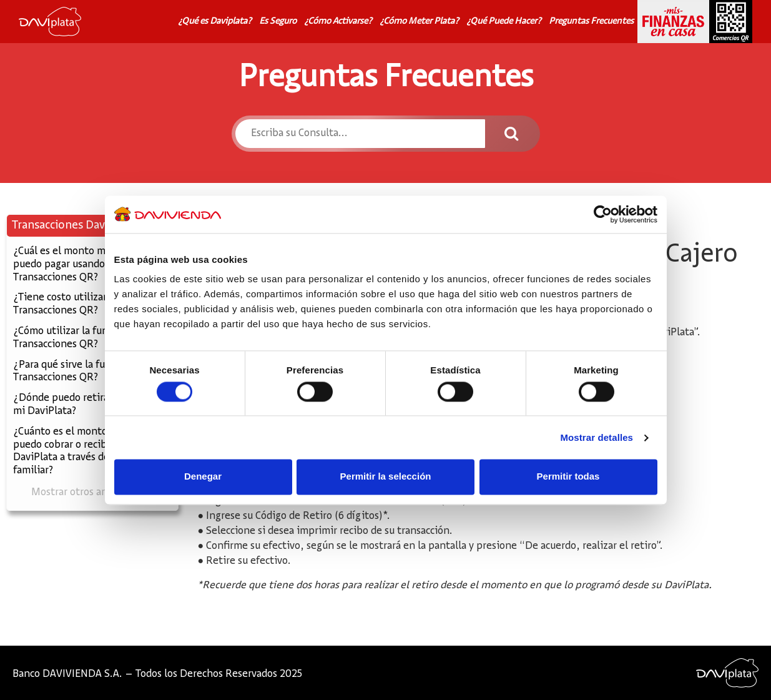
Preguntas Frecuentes (591, 21)
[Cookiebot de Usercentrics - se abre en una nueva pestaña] (603, 214)
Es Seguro (278, 21)
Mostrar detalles (597, 437)
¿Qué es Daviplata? (215, 21)
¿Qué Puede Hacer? (504, 21)
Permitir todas (568, 477)
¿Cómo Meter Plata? (419, 21)
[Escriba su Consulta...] (361, 134)
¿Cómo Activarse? (338, 21)
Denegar (203, 477)
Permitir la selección (386, 477)
